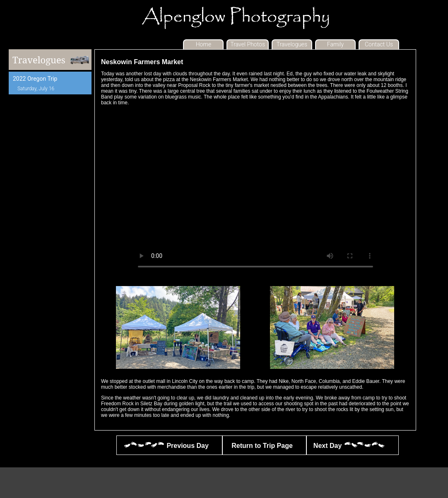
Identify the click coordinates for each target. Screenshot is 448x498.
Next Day (349, 445)
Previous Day (166, 445)
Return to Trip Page (261, 445)
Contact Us (379, 44)
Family (336, 44)
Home (204, 44)
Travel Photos (248, 44)
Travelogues (292, 44)
